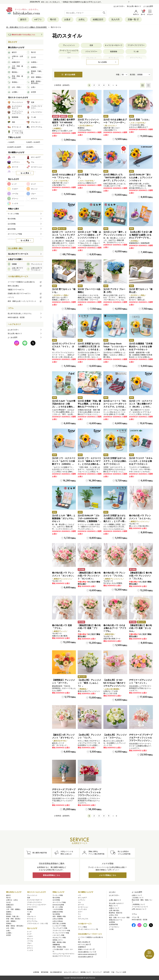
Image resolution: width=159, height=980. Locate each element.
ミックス (30, 950)
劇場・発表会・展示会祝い (15, 926)
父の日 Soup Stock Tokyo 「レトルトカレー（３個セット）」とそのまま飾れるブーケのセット (115, 349)
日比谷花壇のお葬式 (86, 957)
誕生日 (23, 19)
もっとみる (102, 62)
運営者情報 (45, 972)
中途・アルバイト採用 (119, 972)
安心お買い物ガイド (134, 6)
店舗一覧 (133, 19)
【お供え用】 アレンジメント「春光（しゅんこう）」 (89, 683)
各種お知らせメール (116, 920)
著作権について (86, 972)
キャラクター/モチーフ (114, 45)
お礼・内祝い (11, 928)
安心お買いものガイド (116, 903)
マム (79, 902)
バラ (79, 895)
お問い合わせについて (139, 909)
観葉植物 (114, 51)
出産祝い (9, 907)
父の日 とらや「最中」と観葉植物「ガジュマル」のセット (64, 518)
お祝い (8, 931)
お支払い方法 (113, 915)
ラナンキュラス (83, 919)
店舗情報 (82, 947)
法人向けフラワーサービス (61, 956)
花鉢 (29, 914)
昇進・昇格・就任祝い (14, 919)
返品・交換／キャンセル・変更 (119, 918)
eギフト (38, 19)
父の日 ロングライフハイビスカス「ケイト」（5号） (64, 347)
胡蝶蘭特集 (56, 945)
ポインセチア (82, 898)
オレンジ (30, 939)
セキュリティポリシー (71, 972)
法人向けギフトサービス (18, 254)
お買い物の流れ (114, 910)
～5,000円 (11, 142)
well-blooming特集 (58, 905)
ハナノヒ (25, 297)
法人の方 (115, 19)
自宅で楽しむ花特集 (59, 924)
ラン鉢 (136, 51)
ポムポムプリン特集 (59, 938)
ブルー (29, 943)
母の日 (53, 19)
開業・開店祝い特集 (59, 942)
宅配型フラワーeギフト (16, 290)
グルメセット (32, 916)
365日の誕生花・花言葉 (16, 317)
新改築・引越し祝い (13, 916)
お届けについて (114, 908)
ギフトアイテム (32, 921)
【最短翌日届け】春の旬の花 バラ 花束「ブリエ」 (89, 628)
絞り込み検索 (68, 75)
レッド (29, 932)
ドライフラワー (91, 51)
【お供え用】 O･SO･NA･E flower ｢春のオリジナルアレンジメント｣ (114, 683)
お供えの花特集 (58, 919)
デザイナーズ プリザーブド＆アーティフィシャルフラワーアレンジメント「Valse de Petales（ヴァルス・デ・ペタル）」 (141, 741)
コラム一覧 (135, 917)
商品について (113, 906)
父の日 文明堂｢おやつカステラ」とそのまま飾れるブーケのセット (115, 461)
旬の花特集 (56, 914)
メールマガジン (114, 927)
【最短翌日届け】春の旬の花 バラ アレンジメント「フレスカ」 (140, 576)
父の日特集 (56, 900)
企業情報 (36, 972)
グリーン (30, 946)
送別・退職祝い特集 (59, 916)
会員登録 (112, 922)
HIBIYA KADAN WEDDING (87, 954)
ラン (79, 914)
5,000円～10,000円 (33, 142)
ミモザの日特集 (58, 909)
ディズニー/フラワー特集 (61, 933)
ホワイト (30, 948)
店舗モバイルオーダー (86, 949)
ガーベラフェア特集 (59, 902)
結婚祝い (9, 912)
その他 (111, 929)
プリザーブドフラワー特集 (61, 931)
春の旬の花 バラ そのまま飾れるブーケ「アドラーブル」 (115, 628)
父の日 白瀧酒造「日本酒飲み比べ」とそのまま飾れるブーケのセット (141, 347)
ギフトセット (32, 919)
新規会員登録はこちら (52, 875)
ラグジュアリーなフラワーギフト (64, 954)
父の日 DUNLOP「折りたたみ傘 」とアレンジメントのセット (141, 178)
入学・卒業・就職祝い (14, 909)
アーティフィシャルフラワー (69, 52)
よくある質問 (148, 6)
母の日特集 (56, 898)
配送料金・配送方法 (116, 913)
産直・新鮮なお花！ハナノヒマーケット (25, 301)
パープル (30, 941)
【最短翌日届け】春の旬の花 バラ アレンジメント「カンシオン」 (89, 576)
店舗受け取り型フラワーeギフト (25, 293)
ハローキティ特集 (58, 935)
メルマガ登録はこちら (108, 875)
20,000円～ (30, 147)
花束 (91, 45)
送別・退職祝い (11, 921)
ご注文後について (138, 898)
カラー (80, 912)
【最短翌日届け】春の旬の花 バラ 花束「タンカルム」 (140, 628)
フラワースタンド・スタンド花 (37, 924)
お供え (82, 19)
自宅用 (8, 935)
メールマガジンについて (140, 907)
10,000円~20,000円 (14, 147)
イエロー (30, 936)
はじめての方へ (119, 6)
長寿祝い (9, 924)
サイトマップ (97, 972)
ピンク (29, 934)
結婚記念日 (98, 19)
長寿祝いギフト (58, 940)
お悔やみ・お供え (12, 900)
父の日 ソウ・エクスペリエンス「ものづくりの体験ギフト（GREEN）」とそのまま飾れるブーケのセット (64, 464)
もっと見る (25, 173)
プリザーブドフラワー (136, 45)
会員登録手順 (113, 924)
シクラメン (82, 900)
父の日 (8, 902)
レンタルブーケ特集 (59, 926)
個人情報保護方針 (56, 972)
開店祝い (9, 914)
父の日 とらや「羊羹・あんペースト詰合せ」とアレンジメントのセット (89, 235)
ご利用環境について (138, 904)
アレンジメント (69, 45)
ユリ (79, 916)
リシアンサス (82, 909)
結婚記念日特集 (58, 912)
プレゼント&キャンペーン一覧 (88, 929)
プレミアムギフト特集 (60, 928)
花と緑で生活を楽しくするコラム (20, 314)
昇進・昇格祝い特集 (59, 947)
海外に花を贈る (25, 286)
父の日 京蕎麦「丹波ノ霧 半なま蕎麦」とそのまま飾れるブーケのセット (89, 404)
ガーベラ (81, 905)
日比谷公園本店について (87, 952)
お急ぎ (67, 19)
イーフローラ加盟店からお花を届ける (25, 282)
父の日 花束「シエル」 (140, 120)
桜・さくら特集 (58, 907)
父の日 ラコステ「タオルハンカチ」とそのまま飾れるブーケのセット (141, 461)
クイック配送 (82, 927)
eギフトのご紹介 (85, 944)
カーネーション (83, 907)
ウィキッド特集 (58, 895)
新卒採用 (106, 972)
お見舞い (9, 933)
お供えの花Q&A (58, 921)
